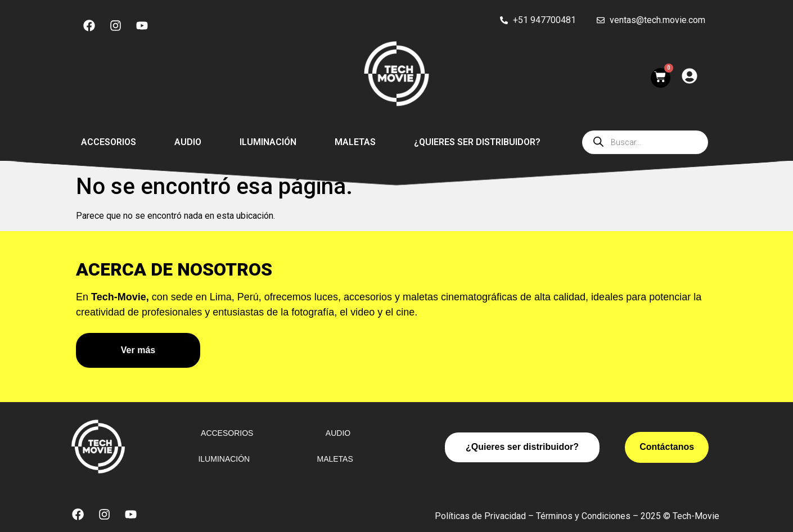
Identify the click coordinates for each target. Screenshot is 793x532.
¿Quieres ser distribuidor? (477, 142)
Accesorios (109, 142)
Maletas (355, 142)
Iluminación (268, 142)
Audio (188, 142)
